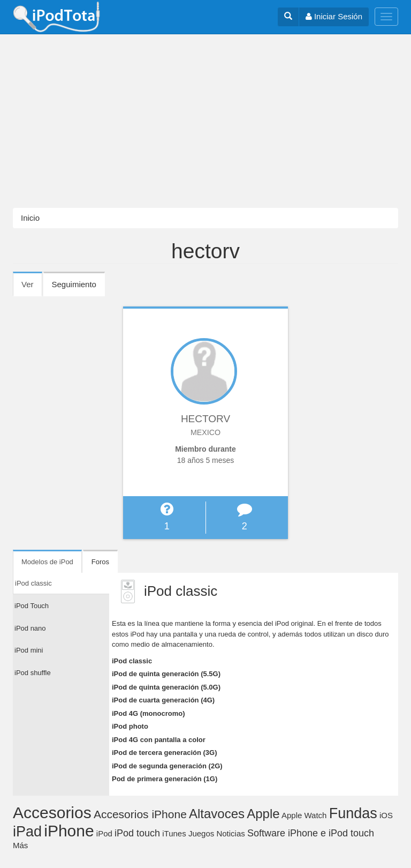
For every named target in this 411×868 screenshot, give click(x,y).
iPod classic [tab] (33, 583)
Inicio (30, 218)
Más (20, 845)
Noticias (230, 833)
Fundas (353, 813)
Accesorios (52, 813)
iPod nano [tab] (30, 628)
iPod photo (130, 726)
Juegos (201, 833)
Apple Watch (304, 815)
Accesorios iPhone (140, 814)
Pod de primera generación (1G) (165, 779)
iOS (386, 815)
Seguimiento (74, 284)
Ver (32, 288)
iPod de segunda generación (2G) (167, 766)
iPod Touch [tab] (32, 606)
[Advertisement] (205, 121)
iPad (27, 832)
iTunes (174, 833)
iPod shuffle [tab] (33, 673)
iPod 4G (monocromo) (149, 713)
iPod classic (132, 661)
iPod (104, 833)
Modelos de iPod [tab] (47, 562)
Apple (263, 814)
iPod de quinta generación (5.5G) (166, 674)
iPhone (69, 831)
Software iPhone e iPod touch (311, 833)
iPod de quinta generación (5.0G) (166, 687)
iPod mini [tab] (29, 650)
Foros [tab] (100, 562)
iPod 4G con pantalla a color (159, 740)
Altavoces (217, 814)
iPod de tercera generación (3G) (165, 753)
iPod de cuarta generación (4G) (163, 700)
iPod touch (137, 833)
